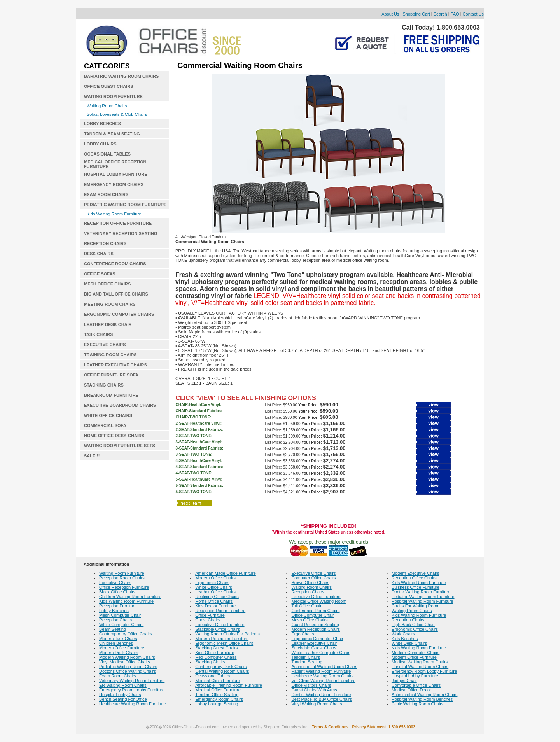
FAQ (455, 14)
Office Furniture (210, 615)
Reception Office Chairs (414, 578)
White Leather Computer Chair (320, 653)
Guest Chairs (208, 620)
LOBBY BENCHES (102, 124)
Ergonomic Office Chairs (415, 629)
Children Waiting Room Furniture (130, 597)
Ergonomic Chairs (212, 583)
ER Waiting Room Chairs (123, 685)
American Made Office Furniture (226, 573)
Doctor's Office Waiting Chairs (128, 671)
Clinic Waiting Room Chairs (417, 704)
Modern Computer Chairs (416, 653)
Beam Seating (113, 629)
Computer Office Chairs (314, 578)
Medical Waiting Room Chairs (420, 662)
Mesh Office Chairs (309, 620)
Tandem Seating (307, 662)
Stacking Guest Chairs (216, 648)
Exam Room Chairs (118, 676)
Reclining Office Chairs (217, 597)
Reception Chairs (115, 620)
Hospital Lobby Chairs (120, 695)
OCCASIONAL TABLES (107, 154)
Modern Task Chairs (118, 639)
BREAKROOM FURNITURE (111, 395)
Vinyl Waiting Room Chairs (317, 704)
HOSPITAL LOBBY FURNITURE (116, 174)
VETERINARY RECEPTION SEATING (121, 233)
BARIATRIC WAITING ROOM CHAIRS (121, 76)
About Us (390, 14)
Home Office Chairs (214, 601)
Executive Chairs (115, 583)
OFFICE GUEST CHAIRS (109, 86)
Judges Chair (404, 681)
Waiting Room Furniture (122, 573)
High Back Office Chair (413, 625)
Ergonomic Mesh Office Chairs (224, 643)
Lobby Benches (114, 611)
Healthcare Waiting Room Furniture (133, 704)
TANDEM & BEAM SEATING (112, 134)
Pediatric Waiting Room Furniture (423, 597)
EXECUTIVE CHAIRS (105, 345)
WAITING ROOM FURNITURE (113, 96)
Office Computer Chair (312, 615)
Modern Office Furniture (122, 648)
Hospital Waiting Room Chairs (420, 667)
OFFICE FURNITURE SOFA (111, 375)
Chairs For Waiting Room (416, 606)
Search (440, 14)
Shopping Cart (416, 14)
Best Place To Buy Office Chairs (322, 699)
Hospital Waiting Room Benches (422, 699)
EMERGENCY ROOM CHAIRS (114, 184)
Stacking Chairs (210, 662)
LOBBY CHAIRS (100, 144)
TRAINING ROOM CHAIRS (110, 355)
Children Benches (116, 643)
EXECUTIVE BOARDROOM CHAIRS (120, 405)
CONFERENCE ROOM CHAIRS (115, 264)
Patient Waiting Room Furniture (321, 671)
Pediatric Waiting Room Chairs (128, 667)
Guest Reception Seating (315, 625)
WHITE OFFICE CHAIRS (108, 415)
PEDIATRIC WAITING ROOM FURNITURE (125, 205)
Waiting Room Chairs (107, 106)
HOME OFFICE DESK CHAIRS (114, 436)
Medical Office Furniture (218, 690)
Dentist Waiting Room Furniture (321, 695)
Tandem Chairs (306, 657)
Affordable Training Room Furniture (229, 685)
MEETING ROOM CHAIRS (110, 304)
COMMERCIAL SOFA (105, 425)
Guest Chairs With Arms (314, 690)
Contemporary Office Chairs (126, 634)
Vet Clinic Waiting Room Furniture (323, 681)
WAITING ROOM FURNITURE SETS (120, 446)
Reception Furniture (118, 606)
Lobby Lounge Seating (217, 704)
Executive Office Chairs (313, 573)
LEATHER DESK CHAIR (108, 324)
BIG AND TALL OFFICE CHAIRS (116, 294)
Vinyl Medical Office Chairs (125, 662)
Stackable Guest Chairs (314, 648)
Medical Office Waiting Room (319, 601)
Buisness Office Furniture (416, 587)
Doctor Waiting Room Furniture (421, 592)
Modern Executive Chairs (416, 573)
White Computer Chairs (121, 625)
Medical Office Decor (411, 690)
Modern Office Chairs (215, 578)
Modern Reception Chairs (316, 629)
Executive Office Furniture (220, 625)
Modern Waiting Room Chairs (127, 657)
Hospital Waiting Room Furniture (423, 601)
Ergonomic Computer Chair (317, 639)
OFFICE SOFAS (100, 274)
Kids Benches (405, 639)
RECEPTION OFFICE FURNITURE (118, 223)
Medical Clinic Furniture (218, 681)
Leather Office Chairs (215, 592)
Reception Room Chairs (122, 578)
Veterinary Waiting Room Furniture (132, 681)
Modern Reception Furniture (222, 639)
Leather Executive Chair (314, 643)
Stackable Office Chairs (218, 629)
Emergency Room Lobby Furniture (132, 690)
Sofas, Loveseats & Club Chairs (117, 114)
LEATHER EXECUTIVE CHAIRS (115, 365)
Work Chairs (403, 634)
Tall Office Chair (306, 606)
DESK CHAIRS (99, 254)
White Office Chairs (214, 587)
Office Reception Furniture (124, 587)
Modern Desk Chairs (119, 653)
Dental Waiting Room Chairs (222, 671)
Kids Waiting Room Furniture (114, 214)
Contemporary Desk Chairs (221, 667)
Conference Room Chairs (315, 611)
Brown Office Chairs (310, 583)
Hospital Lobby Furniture (415, 676)
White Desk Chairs (409, 643)
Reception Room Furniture (220, 611)
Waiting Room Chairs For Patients (227, 634)
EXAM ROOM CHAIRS (106, 194)
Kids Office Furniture (215, 653)
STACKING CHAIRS (104, 385)
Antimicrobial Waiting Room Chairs (324, 667)
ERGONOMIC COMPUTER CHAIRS (119, 314)
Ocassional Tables (213, 676)
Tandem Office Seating (217, 695)
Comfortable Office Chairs (416, 685)
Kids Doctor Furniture (215, 606)
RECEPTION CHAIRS (105, 243)
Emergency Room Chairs (219, 699)
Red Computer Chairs (216, 657)
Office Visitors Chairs (311, 685)
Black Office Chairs (117, 592)
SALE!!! (92, 456)
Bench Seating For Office (123, 699)
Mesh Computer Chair (120, 615)
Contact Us (473, 14)
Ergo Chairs (303, 634)
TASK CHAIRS (98, 334)
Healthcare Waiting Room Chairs (322, 676)
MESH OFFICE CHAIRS (107, 284)
